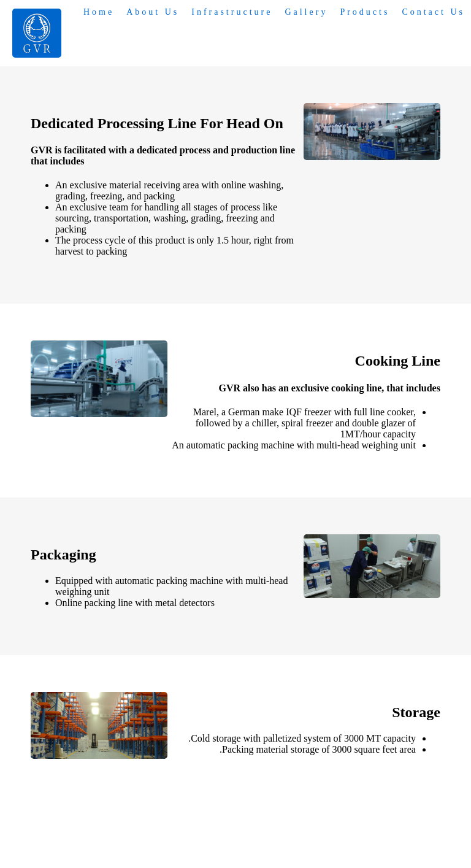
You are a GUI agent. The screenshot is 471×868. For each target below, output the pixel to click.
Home (99, 12)
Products (365, 12)
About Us (153, 12)
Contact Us (433, 12)
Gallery (306, 12)
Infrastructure (232, 12)
